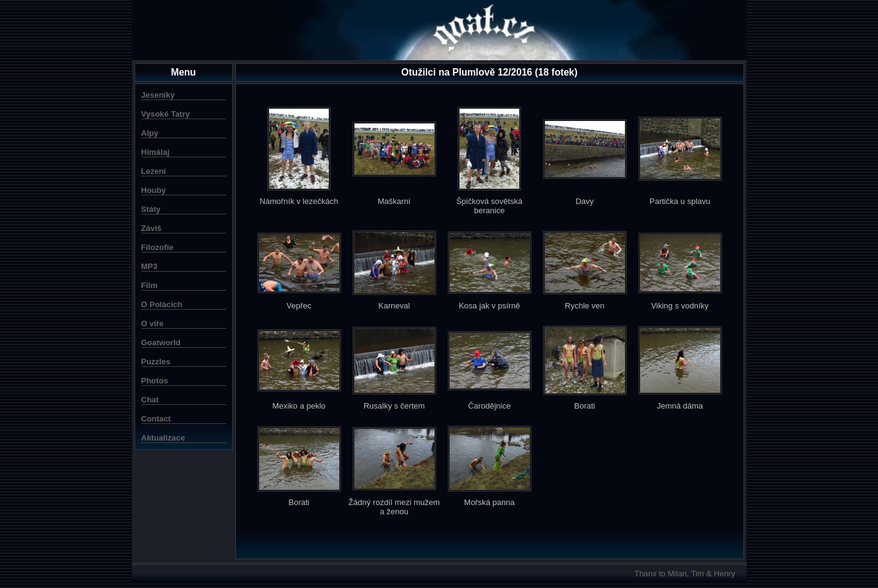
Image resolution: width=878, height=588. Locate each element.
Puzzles (156, 362)
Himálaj (155, 152)
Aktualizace (163, 438)
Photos (155, 381)
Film (150, 285)
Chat (150, 400)
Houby (154, 190)
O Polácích (162, 304)
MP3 (150, 266)
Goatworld (161, 343)
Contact (156, 419)
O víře (153, 323)
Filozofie (158, 247)
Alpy (150, 133)
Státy (151, 209)
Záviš (151, 228)
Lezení (154, 171)
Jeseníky (158, 95)
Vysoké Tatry (166, 114)
